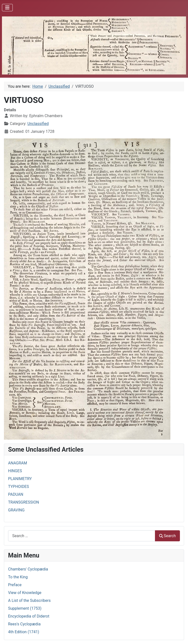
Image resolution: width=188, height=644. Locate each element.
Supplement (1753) (25, 608)
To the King (18, 577)
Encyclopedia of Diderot (29, 616)
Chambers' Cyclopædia (28, 569)
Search (167, 536)
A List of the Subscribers (29, 601)
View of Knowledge (25, 593)
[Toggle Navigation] (7, 8)
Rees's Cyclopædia (24, 624)
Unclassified (38, 124)
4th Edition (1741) (24, 632)
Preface (15, 585)
